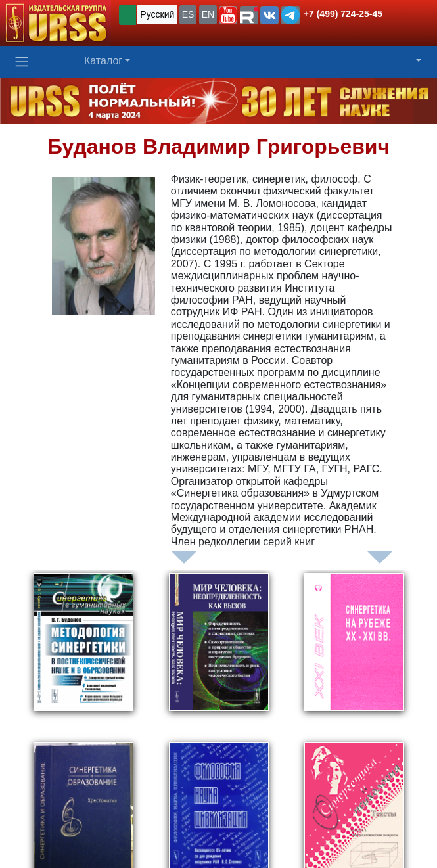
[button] (228, 15)
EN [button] (208, 14)
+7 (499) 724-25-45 (343, 14)
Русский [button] (157, 14)
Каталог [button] (103, 61)
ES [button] (188, 14)
